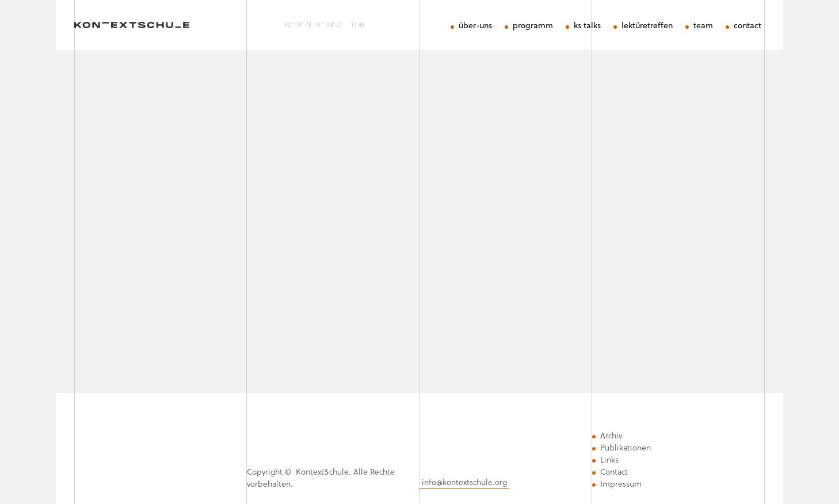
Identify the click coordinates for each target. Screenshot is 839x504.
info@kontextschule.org (464, 482)
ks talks (587, 26)
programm (533, 26)
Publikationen (626, 448)
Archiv (611, 436)
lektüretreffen (647, 26)
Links (609, 460)
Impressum (621, 484)
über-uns (475, 26)
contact (748, 26)
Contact (614, 472)
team (703, 26)
